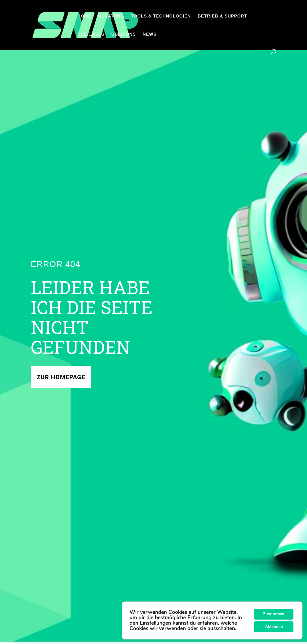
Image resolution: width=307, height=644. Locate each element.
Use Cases (91, 34)
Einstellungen (155, 623)
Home (84, 16)
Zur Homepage (61, 377)
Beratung (111, 16)
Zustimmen (274, 614)
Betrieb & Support (222, 16)
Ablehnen (274, 627)
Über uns (124, 34)
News (150, 34)
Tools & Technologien (161, 16)
